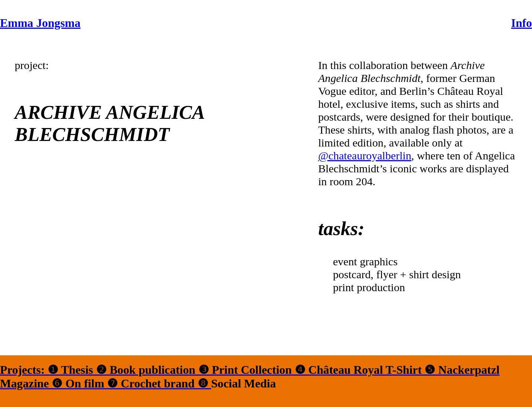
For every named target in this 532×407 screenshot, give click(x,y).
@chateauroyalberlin (365, 156)
